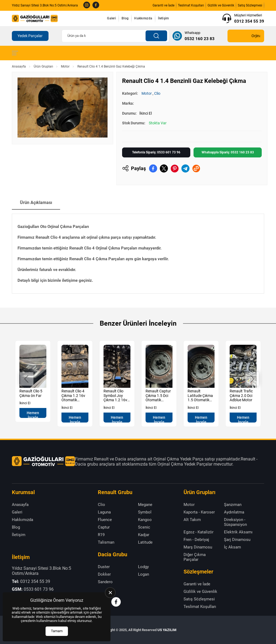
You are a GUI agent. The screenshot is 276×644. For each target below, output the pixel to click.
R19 (101, 535)
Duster (104, 567)
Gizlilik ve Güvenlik (221, 5)
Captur (104, 527)
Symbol (145, 512)
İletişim (163, 18)
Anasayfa (19, 66)
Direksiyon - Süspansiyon (235, 522)
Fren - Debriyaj (196, 540)
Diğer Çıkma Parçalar (195, 557)
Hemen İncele (33, 414)
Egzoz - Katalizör (199, 532)
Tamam (57, 631)
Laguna (104, 512)
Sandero (105, 582)
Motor (65, 66)
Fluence (105, 520)
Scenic (144, 527)
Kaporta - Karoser (199, 512)
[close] (110, 593)
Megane (145, 505)
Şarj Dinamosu (237, 540)
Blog (125, 18)
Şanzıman (233, 505)
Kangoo (145, 520)
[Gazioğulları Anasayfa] (35, 18)
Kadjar (144, 535)
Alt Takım (192, 520)
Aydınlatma (234, 512)
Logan (144, 574)
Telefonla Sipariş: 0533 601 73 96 (156, 152)
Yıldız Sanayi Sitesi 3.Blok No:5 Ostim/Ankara (45, 5)
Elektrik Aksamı (238, 532)
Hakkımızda (143, 18)
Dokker (104, 574)
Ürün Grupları (43, 66)
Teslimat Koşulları (191, 5)
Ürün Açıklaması (36, 203)
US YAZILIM (167, 630)
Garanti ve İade (163, 5)
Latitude (145, 542)
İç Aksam (232, 547)
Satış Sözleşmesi (250, 5)
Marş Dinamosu (198, 547)
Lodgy (143, 567)
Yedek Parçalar (30, 36)
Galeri (111, 18)
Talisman (106, 542)
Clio (157, 93)
